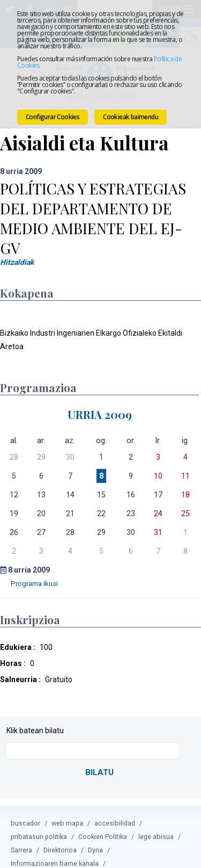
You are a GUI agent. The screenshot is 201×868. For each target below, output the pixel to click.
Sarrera (21, 837)
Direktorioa (60, 837)
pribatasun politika (39, 824)
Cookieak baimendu (131, 117)
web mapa (67, 810)
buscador (25, 810)
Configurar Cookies (53, 117)
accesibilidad (115, 810)
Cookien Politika (103, 824)
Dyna (95, 837)
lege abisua (156, 824)
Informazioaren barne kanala (55, 851)
